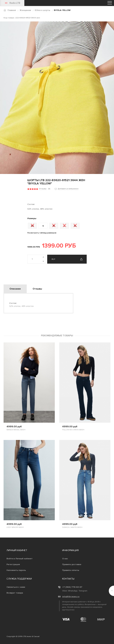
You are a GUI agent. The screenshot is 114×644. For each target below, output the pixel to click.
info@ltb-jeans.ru (71, 597)
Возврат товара (15, 593)
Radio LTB (15, 3)
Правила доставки (72, 564)
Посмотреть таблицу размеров (42, 233)
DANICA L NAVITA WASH (72, 527)
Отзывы (43, 189)
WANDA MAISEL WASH (16, 430)
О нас (65, 559)
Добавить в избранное (68, 189)
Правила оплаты (71, 570)
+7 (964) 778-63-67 (72, 587)
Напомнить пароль (16, 570)
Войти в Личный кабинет (20, 559)
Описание (15, 289)
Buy (53, 259)
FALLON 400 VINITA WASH (73, 430)
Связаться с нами (16, 587)
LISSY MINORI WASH (15, 527)
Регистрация (13, 564)
